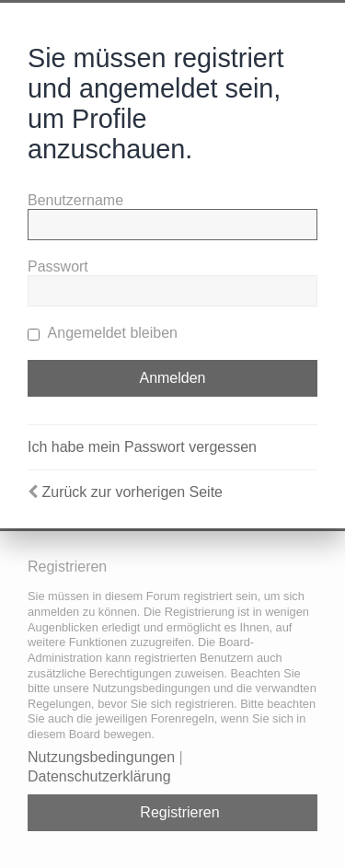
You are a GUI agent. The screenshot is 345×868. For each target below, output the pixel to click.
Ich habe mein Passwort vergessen (142, 447)
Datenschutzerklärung (99, 776)
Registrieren (179, 812)
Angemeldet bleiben (103, 333)
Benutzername (75, 200)
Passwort (58, 266)
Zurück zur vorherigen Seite (132, 492)
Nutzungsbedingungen (101, 757)
